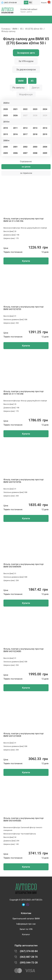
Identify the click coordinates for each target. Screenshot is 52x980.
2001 (15, 147)
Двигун (35, 88)
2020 (6, 109)
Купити (26, 261)
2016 (15, 134)
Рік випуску (19, 88)
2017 (25, 134)
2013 (35, 128)
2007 (25, 153)
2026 (15, 115)
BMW (15, 29)
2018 (35, 134)
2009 (45, 153)
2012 (25, 128)
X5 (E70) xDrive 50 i (34, 29)
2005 (6, 153)
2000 (6, 147)
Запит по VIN (26, 929)
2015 (6, 134)
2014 (45, 128)
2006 (15, 153)
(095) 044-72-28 (29, 963)
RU (30, 3)
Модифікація (26, 94)
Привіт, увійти (26, 12)
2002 (25, 147)
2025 (6, 115)
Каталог (26, 934)
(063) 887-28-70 (29, 957)
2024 (45, 109)
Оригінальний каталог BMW (26, 919)
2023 (35, 109)
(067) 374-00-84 (10, 3)
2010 (6, 128)
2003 (35, 147)
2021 (15, 109)
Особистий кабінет (29, 9)
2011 (15, 128)
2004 (45, 147)
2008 (35, 153)
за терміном (26, 173)
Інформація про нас (26, 924)
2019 (45, 134)
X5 (21, 29)
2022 (25, 109)
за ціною (26, 167)
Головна (6, 29)
